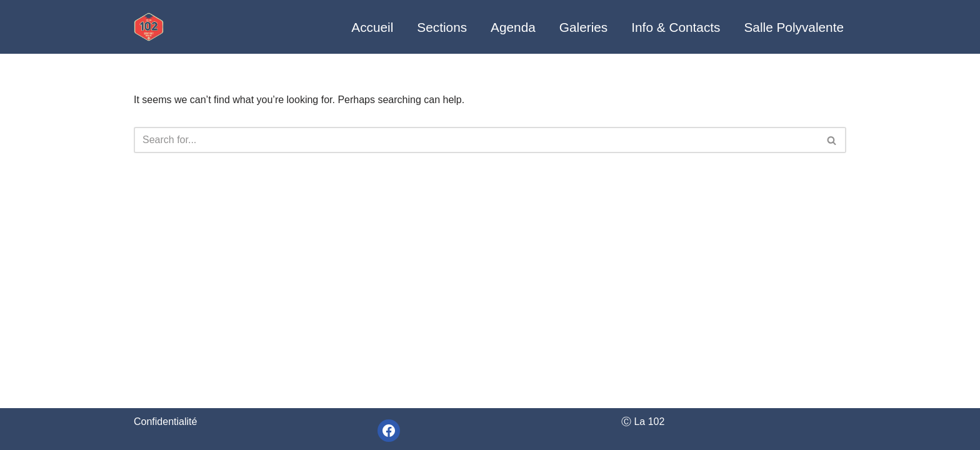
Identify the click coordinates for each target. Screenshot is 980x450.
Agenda (513, 27)
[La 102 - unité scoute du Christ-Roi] (149, 27)
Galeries (583, 27)
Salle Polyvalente (794, 27)
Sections (442, 27)
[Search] (476, 140)
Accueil (372, 27)
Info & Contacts (676, 27)
